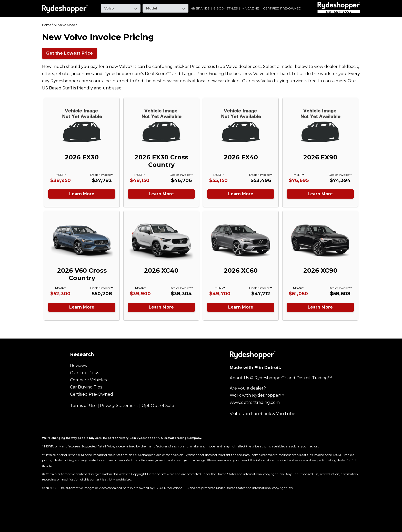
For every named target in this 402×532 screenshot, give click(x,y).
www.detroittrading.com (255, 402)
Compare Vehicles (88, 380)
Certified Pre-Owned (282, 8)
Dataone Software (161, 474)
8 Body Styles (226, 8)
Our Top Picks (84, 373)
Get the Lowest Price (69, 53)
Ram (261, 4)
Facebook (261, 414)
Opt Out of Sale (158, 406)
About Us (239, 378)
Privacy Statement (119, 406)
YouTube (286, 414)
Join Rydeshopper (143, 438)
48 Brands (200, 8)
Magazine (250, 8)
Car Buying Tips (86, 387)
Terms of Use (83, 406)
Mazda (213, 4)
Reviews (78, 366)
